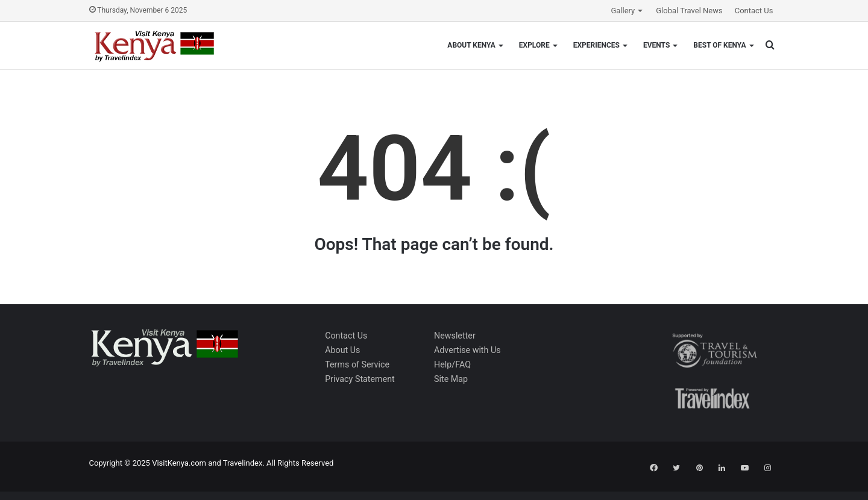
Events (656, 45)
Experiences (596, 45)
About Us (342, 350)
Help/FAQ (452, 364)
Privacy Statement (360, 379)
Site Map (451, 379)
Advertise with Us (467, 350)
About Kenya (471, 45)
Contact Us (754, 11)
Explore (534, 45)
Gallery (623, 11)
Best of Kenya (719, 45)
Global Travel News (689, 11)
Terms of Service (357, 364)
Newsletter (455, 336)
